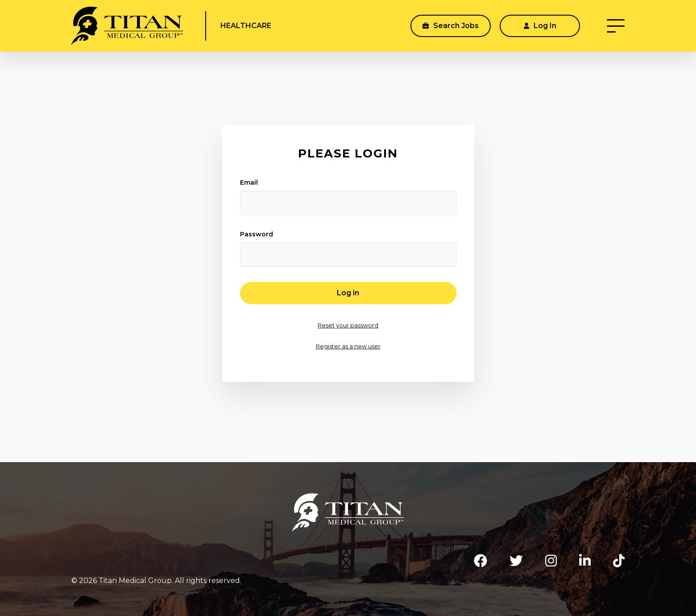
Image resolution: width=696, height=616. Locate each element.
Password (257, 234)
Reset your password (348, 325)
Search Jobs (451, 26)
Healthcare (246, 26)
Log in (348, 293)
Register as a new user (348, 346)
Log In (540, 26)
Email (249, 182)
